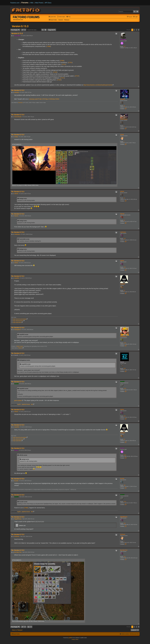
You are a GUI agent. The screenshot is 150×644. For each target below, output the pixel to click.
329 (125, 239)
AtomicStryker (124, 119)
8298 (125, 455)
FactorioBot (123, 40)
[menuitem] (61, 17)
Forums (25, 3)
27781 (70, 63)
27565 (62, 61)
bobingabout (123, 336)
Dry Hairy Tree (124, 550)
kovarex (122, 448)
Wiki (32, 3)
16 (124, 106)
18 (124, 198)
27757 (64, 64)
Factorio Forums (26, 17)
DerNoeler (123, 534)
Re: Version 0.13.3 (18, 90)
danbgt (122, 134)
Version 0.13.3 (20, 26)
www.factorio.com (18, 20)
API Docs (48, 3)
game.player (18, 400)
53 (124, 220)
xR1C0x (122, 191)
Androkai (123, 99)
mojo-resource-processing (20, 319)
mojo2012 (123, 284)
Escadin (122, 479)
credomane (123, 232)
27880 (26, 508)
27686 (49, 46)
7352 (125, 343)
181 (125, 485)
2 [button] (134, 30)
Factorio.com (15, 3)
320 (125, 557)
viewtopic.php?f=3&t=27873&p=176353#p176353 (44, 99)
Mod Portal (39, 3)
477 (125, 46)
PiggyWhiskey (124, 517)
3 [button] (137, 30)
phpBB (70, 638)
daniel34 (122, 382)
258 (125, 523)
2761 (125, 389)
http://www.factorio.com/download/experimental (98, 85)
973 (125, 267)
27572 (62, 78)
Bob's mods (20, 346)
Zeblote (122, 261)
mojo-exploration (17, 322)
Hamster (122, 214)
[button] (139, 30)
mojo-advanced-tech (18, 321)
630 (125, 369)
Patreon (20, 348)
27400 (55, 72)
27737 (77, 76)
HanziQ (122, 362)
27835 (59, 80)
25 (124, 290)
